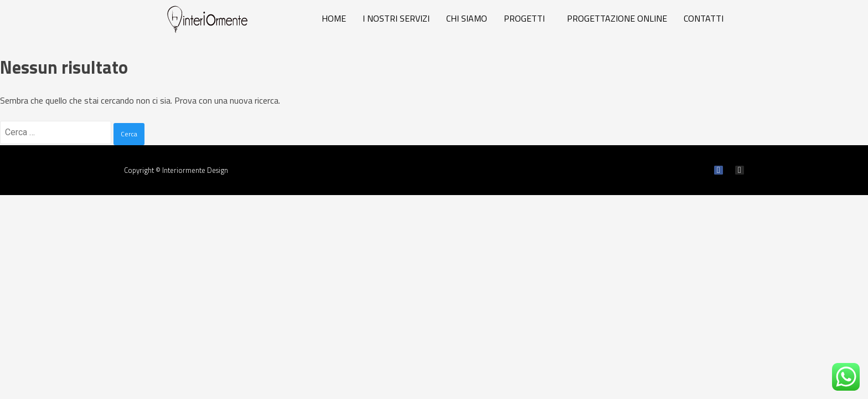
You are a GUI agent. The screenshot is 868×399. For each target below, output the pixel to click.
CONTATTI (704, 18)
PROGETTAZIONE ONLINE (617, 18)
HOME (334, 18)
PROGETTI (524, 18)
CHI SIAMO (467, 18)
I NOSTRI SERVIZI (396, 18)
